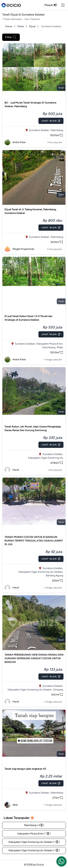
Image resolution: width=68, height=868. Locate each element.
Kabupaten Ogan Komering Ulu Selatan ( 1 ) (34, 842)
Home (9, 26)
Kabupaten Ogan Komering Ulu (46, 458)
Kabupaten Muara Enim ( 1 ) (34, 834)
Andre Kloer (15, 142)
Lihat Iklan (51, 121)
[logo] (11, 5)
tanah (61, 88)
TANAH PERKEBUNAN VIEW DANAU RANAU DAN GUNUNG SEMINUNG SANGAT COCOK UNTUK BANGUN (34, 658)
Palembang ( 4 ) (34, 825)
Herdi (12, 470)
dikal (11, 805)
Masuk (50, 5)
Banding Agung (54, 576)
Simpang (58, 690)
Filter (11, 37)
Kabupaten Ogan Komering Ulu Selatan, (41, 572)
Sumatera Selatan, (39, 130)
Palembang (57, 130)
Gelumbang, (49, 347)
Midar (60, 347)
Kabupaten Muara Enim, (50, 344)
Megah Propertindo (19, 249)
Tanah (21, 26)
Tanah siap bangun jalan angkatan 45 (25, 769)
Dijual (32, 26)
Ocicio (40, 865)
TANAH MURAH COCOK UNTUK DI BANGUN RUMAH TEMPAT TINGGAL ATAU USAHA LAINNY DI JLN (34, 541)
